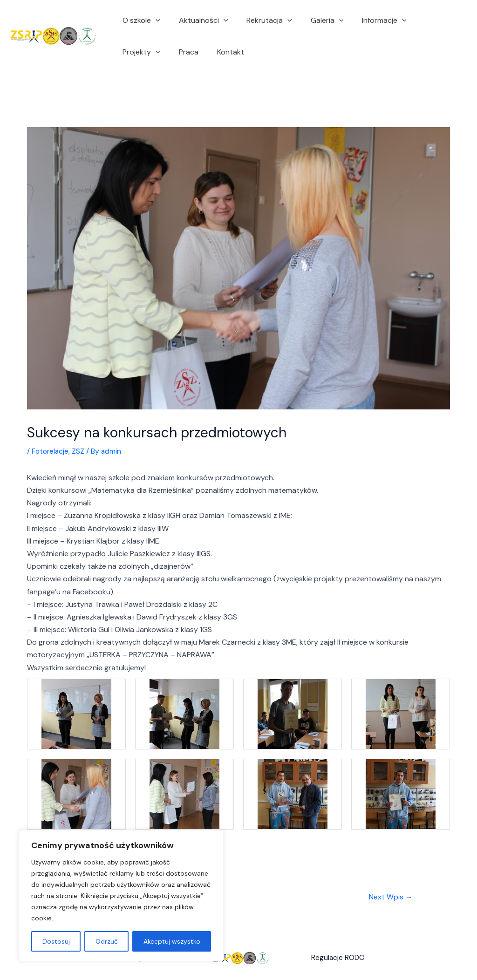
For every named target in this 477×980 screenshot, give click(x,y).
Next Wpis (391, 897)
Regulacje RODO (338, 959)
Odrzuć (107, 941)
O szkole (140, 20)
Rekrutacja (260, 20)
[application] (154, 20)
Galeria (314, 20)
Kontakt (169, 52)
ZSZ (80, 451)
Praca (130, 52)
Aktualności (198, 20)
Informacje (368, 20)
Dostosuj (56, 941)
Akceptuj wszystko (172, 941)
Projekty (424, 20)
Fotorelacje (51, 451)
